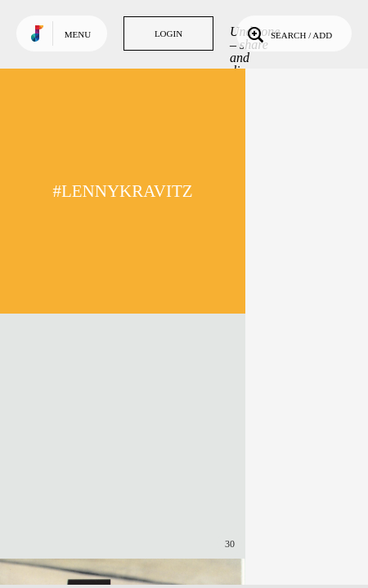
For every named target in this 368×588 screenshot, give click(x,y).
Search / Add (288, 33)
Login (168, 33)
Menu (78, 34)
